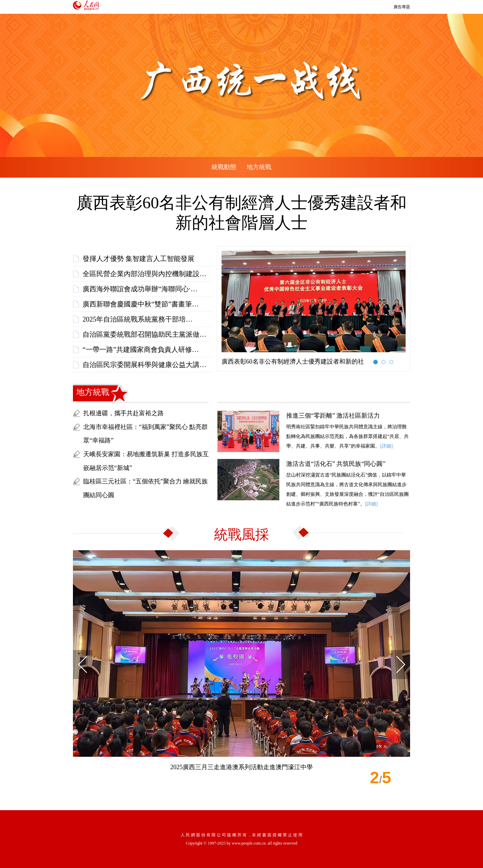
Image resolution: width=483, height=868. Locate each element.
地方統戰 (259, 167)
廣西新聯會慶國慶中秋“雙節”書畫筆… (141, 304)
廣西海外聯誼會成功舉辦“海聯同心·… (140, 289)
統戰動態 (224, 167)
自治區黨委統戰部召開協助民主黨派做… (144, 334)
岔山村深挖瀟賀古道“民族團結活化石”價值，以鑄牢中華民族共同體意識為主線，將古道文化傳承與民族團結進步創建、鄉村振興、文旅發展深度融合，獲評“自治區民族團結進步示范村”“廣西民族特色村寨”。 (314, 483)
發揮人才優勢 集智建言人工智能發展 (138, 259)
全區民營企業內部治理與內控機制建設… (144, 274)
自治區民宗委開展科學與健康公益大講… (144, 365)
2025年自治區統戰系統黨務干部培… (138, 319)
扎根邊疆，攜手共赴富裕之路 (124, 413)
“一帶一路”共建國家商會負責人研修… (141, 349)
